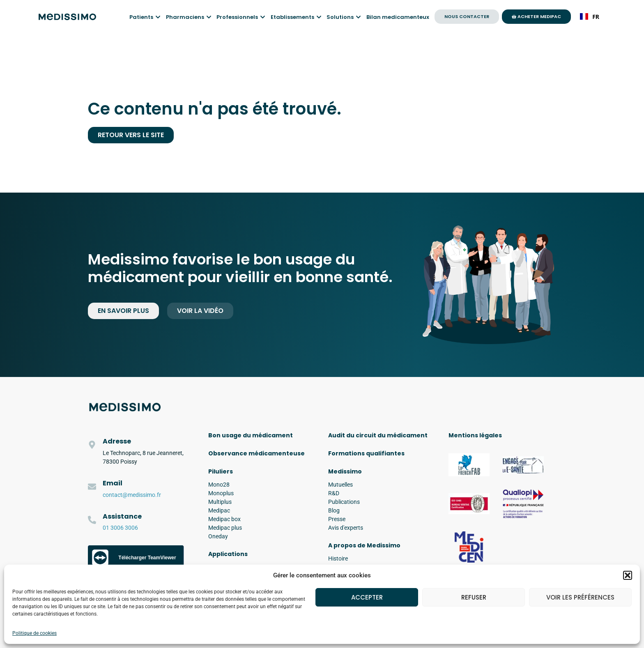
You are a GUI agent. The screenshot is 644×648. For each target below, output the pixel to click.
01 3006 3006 (120, 528)
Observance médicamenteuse (256, 453)
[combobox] (590, 16)
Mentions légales (475, 435)
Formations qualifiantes (366, 453)
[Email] (92, 487)
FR (590, 17)
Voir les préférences (580, 597)
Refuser (474, 597)
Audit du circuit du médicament (378, 435)
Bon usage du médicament (251, 435)
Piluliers (221, 471)
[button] (628, 575)
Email (113, 483)
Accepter (367, 597)
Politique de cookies (34, 633)
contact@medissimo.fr (132, 495)
